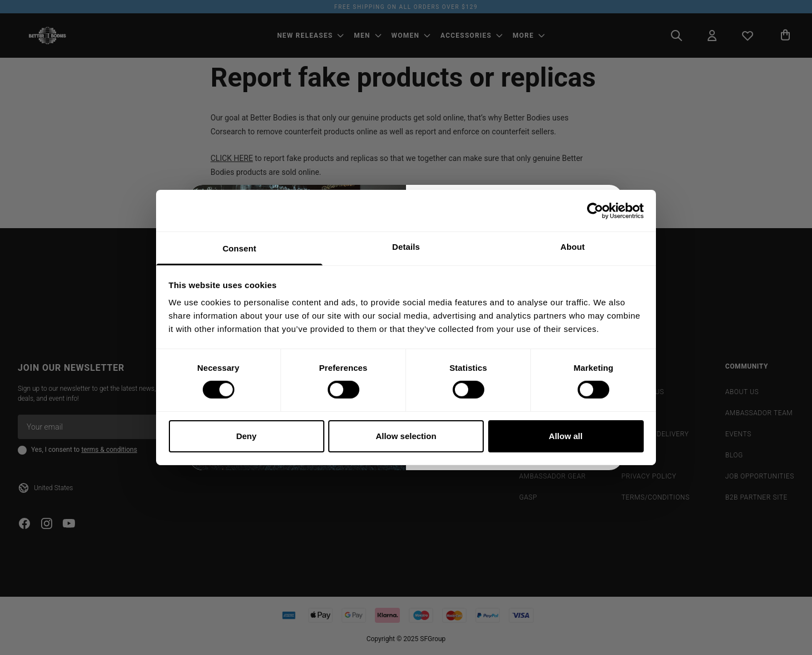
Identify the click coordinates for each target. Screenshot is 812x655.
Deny (246, 436)
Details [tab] (406, 247)
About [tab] (573, 247)
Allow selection (406, 436)
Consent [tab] (240, 248)
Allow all (566, 436)
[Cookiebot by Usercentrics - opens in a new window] (595, 210)
